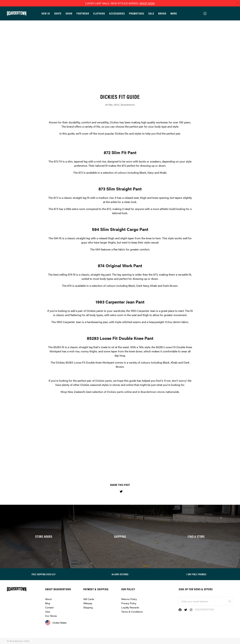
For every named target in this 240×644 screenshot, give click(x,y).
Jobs (48, 612)
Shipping (88, 607)
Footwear (83, 13)
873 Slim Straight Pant (120, 189)
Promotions (137, 13)
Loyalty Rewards (130, 607)
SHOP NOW (147, 3)
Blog (48, 603)
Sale (151, 13)
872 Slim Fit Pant (120, 152)
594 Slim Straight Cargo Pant (120, 229)
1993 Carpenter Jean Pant (120, 302)
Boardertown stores (153, 392)
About (48, 599)
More (174, 13)
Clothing (99, 13)
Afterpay (88, 603)
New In (46, 13)
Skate (58, 13)
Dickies (114, 122)
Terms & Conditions (132, 612)
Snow (69, 13)
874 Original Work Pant (120, 265)
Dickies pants (104, 381)
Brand (162, 13)
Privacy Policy (129, 603)
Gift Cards (89, 599)
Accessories (117, 13)
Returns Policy (129, 599)
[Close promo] (237, 3)
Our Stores (51, 616)
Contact (49, 607)
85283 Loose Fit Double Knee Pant (120, 338)
